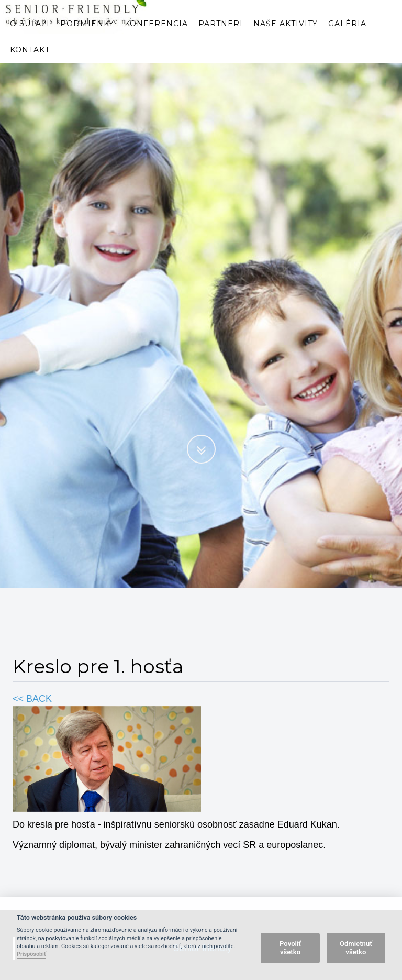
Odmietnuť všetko (356, 948)
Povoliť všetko (290, 948)
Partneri (221, 34)
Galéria (347, 34)
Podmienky (87, 34)
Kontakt (30, 60)
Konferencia (156, 34)
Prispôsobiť (31, 954)
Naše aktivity (286, 34)
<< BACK (32, 699)
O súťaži (30, 34)
